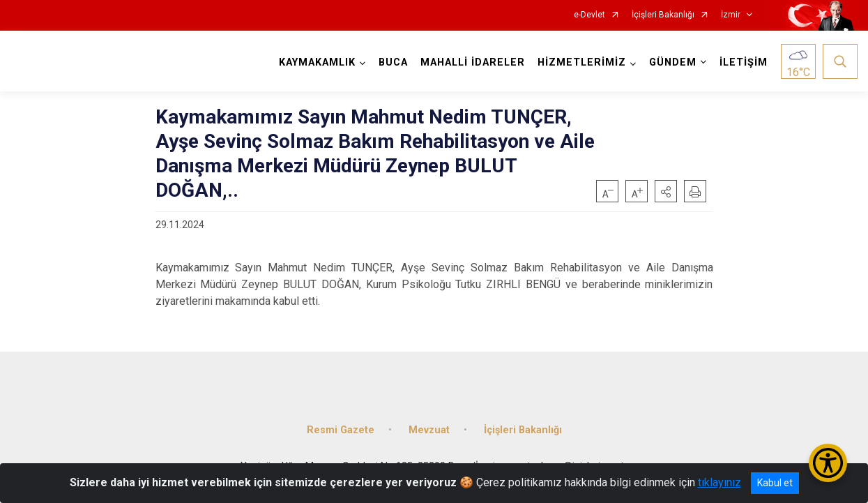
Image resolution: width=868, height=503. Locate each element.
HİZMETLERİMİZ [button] (582, 62)
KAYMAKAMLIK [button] (317, 62)
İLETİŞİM (744, 62)
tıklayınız (719, 482)
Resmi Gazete (341, 430)
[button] (666, 191)
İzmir (731, 15)
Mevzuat (429, 430)
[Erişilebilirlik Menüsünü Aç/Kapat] (828, 463)
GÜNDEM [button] (673, 62)
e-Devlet (589, 15)
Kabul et (775, 483)
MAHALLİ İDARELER (473, 62)
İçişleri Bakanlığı (663, 15)
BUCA (393, 62)
